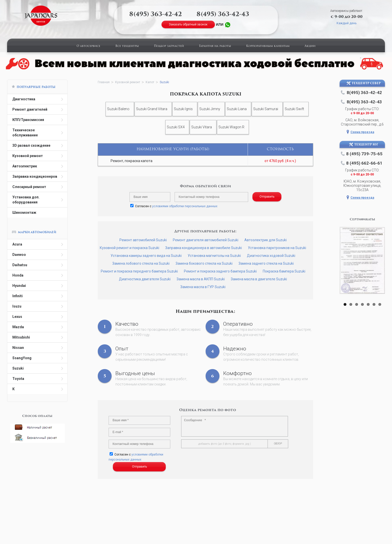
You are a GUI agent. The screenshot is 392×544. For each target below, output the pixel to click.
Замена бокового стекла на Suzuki (204, 263)
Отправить (267, 197)
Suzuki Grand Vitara (152, 109)
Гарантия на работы (215, 46)
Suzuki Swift (294, 109)
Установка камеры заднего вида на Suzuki (146, 256)
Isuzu (17, 306)
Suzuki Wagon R (231, 127)
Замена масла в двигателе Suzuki (259, 279)
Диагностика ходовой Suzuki (271, 256)
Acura (17, 244)
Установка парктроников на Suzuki (277, 248)
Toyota (18, 379)
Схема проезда (362, 132)
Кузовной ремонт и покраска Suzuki (129, 248)
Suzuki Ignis (183, 109)
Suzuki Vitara (202, 127)
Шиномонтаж (24, 213)
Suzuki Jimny (210, 109)
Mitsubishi (21, 337)
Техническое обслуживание (25, 133)
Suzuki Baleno (118, 109)
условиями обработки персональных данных (185, 206)
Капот (150, 82)
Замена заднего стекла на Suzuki (266, 263)
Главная (104, 82)
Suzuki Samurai (266, 109)
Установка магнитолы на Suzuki (214, 256)
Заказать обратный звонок (188, 24)
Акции (310, 46)
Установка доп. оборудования (26, 200)
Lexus (17, 317)
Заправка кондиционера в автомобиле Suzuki (204, 248)
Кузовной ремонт (28, 156)
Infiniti (18, 296)
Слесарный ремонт (29, 187)
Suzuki (18, 368)
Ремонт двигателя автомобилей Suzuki (206, 240)
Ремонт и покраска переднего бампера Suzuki (139, 271)
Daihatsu (20, 265)
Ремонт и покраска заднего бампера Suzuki (220, 271)
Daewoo (19, 255)
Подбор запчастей (169, 46)
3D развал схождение (31, 145)
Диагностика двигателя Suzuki (145, 279)
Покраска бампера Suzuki (284, 271)
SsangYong (22, 358)
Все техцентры (127, 46)
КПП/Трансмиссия (28, 120)
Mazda (18, 327)
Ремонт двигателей (30, 109)
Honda (18, 275)
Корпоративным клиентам (268, 46)
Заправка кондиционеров (35, 176)
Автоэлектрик (25, 166)
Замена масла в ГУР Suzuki (203, 287)
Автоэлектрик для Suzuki (266, 240)
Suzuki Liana (237, 109)
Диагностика (24, 99)
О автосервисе (88, 46)
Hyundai (19, 286)
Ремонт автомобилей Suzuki (143, 240)
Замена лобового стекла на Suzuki (141, 263)
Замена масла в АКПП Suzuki (201, 279)
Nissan (18, 348)
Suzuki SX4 (176, 127)
